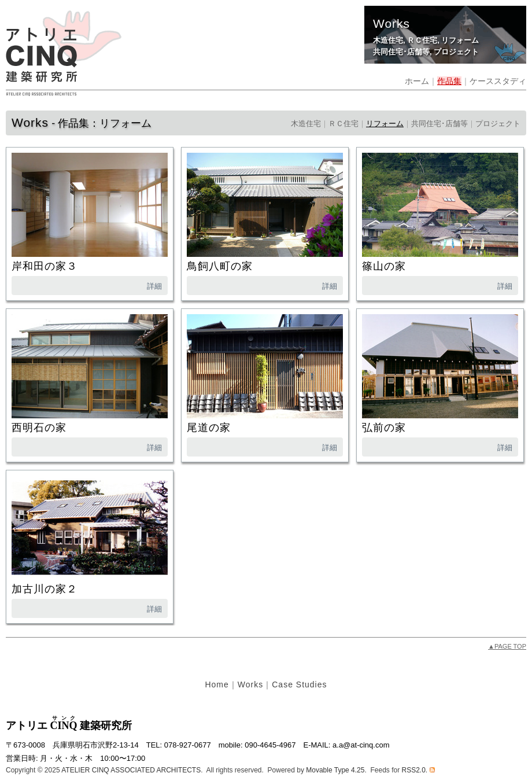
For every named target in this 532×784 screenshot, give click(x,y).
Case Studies (299, 684)
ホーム (417, 81)
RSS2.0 (413, 770)
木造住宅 (388, 40)
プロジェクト (456, 52)
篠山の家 (384, 266)
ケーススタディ (498, 81)
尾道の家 (209, 428)
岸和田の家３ (45, 266)
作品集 (449, 81)
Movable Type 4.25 (335, 770)
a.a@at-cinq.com (361, 745)
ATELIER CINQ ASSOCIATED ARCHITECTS (131, 770)
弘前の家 (384, 428)
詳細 (154, 286)
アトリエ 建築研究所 (69, 726)
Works (250, 684)
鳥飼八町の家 (220, 266)
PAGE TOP (507, 646)
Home (217, 684)
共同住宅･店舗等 (401, 52)
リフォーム (460, 40)
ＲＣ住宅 (422, 40)
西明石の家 (39, 428)
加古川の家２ (45, 589)
